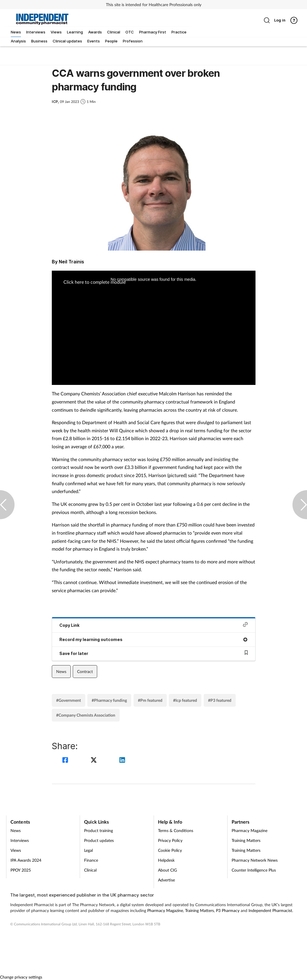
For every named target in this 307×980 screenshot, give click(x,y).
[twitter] (95, 761)
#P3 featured (220, 700)
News (61, 671)
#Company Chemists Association (86, 715)
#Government (69, 700)
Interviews (20, 840)
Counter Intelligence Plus (254, 870)
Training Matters (246, 840)
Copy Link (154, 625)
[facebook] (66, 761)
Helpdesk (166, 860)
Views (16, 850)
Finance (91, 860)
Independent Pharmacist (270, 910)
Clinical (90, 870)
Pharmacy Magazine (250, 830)
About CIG (167, 870)
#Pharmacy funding (109, 700)
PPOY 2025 (21, 870)
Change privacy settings (21, 977)
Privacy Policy (170, 840)
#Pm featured (150, 700)
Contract (85, 671)
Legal (88, 850)
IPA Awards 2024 (26, 860)
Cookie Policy (170, 850)
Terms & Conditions (176, 830)
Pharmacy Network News (255, 860)
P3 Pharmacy (228, 910)
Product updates (99, 840)
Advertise (166, 880)
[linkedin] (122, 761)
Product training (99, 830)
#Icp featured (185, 700)
